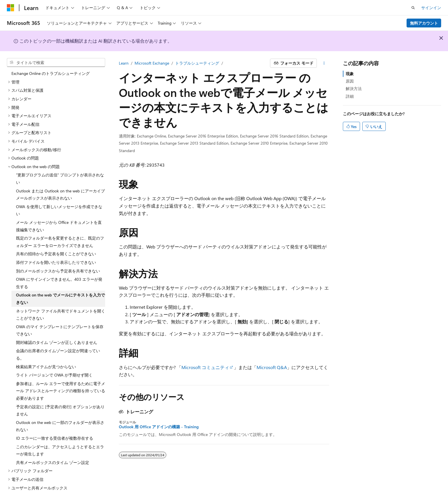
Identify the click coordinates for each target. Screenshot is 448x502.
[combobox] (56, 63)
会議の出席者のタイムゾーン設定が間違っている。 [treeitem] (58, 351)
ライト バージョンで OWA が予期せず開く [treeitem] (54, 372)
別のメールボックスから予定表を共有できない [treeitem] (58, 268)
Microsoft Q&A (272, 367)
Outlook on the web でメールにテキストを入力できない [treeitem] (60, 295)
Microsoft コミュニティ (205, 367)
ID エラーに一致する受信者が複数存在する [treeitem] (55, 435)
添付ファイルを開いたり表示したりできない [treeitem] (56, 259)
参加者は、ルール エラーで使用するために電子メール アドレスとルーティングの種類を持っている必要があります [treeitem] (61, 388)
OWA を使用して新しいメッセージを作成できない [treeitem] (59, 207)
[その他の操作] (324, 63)
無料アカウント (424, 23)
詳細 (350, 96)
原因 (350, 81)
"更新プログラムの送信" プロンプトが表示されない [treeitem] (60, 175)
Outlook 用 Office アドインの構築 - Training (159, 427)
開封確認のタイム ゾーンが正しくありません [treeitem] (57, 339)
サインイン (431, 8)
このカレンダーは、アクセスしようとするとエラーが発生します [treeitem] (60, 447)
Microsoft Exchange (152, 63)
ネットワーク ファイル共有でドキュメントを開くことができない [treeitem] (61, 311)
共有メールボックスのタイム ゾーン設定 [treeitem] (53, 459)
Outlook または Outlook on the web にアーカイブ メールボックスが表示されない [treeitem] (60, 191)
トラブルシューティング (197, 63)
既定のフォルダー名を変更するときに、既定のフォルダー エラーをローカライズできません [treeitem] (60, 239)
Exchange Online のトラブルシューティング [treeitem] (51, 70)
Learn (124, 63)
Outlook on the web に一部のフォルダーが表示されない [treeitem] (60, 423)
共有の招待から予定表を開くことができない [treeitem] (56, 251)
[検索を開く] (413, 8)
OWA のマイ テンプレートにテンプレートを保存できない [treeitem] (60, 327)
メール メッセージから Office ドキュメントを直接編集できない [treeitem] (59, 223)
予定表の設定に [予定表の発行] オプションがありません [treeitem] (60, 407)
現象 (350, 74)
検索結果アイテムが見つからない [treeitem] (46, 363)
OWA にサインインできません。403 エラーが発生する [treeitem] (59, 280)
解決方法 (354, 88)
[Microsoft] (11, 8)
